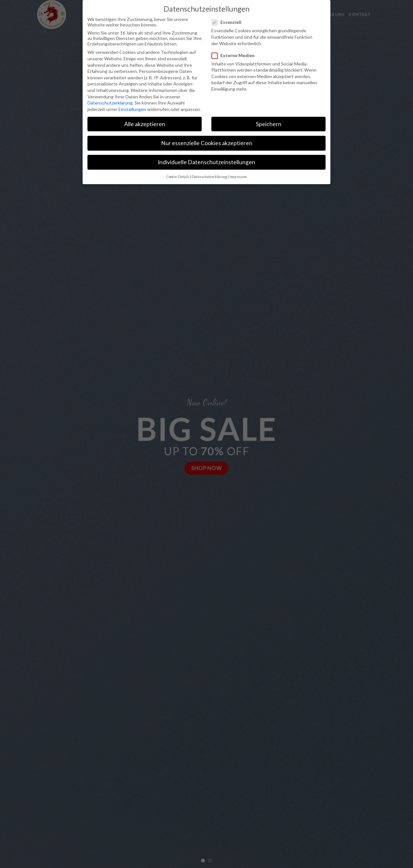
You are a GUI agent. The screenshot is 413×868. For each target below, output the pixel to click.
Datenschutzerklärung (110, 102)
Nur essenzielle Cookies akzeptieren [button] (207, 142)
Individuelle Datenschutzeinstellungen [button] (206, 161)
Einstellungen (132, 108)
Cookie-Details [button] (178, 176)
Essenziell (229, 21)
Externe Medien (236, 54)
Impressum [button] (238, 176)
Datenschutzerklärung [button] (209, 176)
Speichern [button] (269, 123)
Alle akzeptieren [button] (145, 123)
